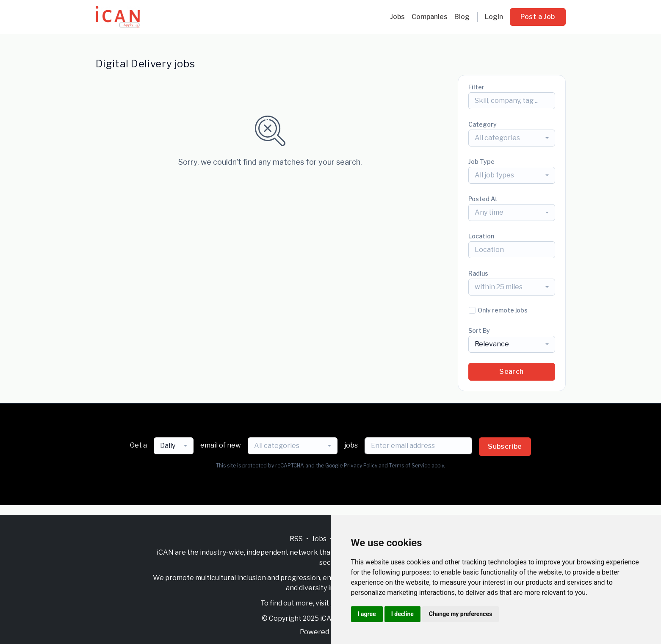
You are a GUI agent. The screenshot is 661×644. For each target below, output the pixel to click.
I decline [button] (402, 614)
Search (511, 372)
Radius (478, 273)
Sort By (479, 330)
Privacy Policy (361, 466)
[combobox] (512, 138)
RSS (296, 539)
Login (494, 17)
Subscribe (505, 446)
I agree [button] (367, 614)
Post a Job (538, 17)
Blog (462, 17)
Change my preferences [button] (460, 614)
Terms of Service (410, 466)
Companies (430, 17)
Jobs (397, 17)
